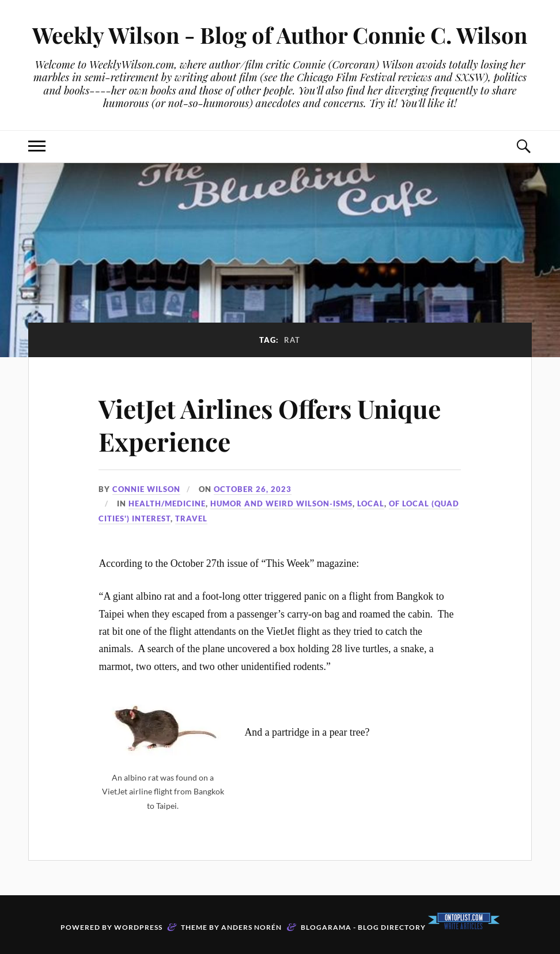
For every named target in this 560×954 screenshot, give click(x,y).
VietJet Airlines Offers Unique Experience (270, 425)
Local (371, 503)
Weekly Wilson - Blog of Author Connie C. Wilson (280, 35)
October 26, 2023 (253, 489)
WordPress (138, 927)
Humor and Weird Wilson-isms (281, 503)
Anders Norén (251, 927)
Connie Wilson (146, 489)
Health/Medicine (167, 503)
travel (191, 518)
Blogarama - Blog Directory (363, 927)
